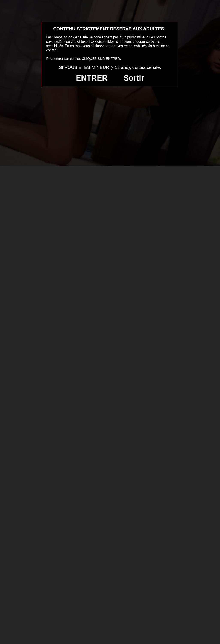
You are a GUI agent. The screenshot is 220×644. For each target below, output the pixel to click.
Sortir (134, 78)
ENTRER (92, 78)
